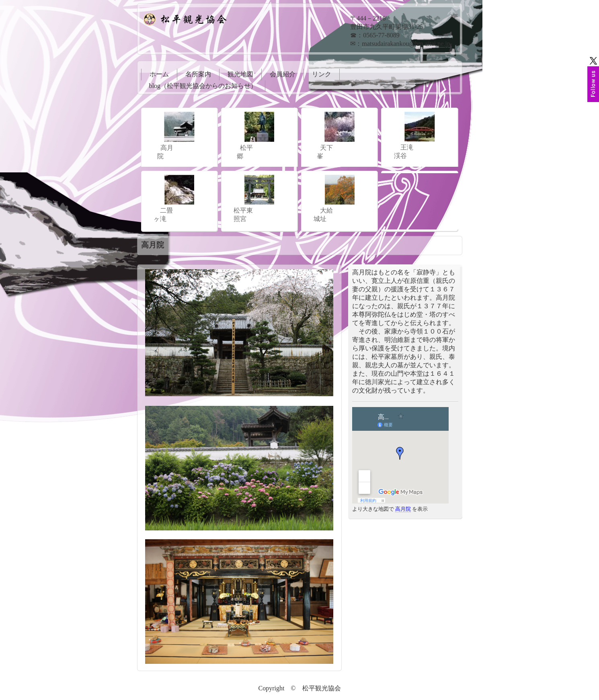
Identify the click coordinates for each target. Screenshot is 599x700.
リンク (322, 74)
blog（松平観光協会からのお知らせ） (203, 86)
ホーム (159, 74)
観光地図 (240, 74)
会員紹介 (283, 74)
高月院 (403, 509)
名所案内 (198, 74)
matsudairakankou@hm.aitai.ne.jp (406, 44)
